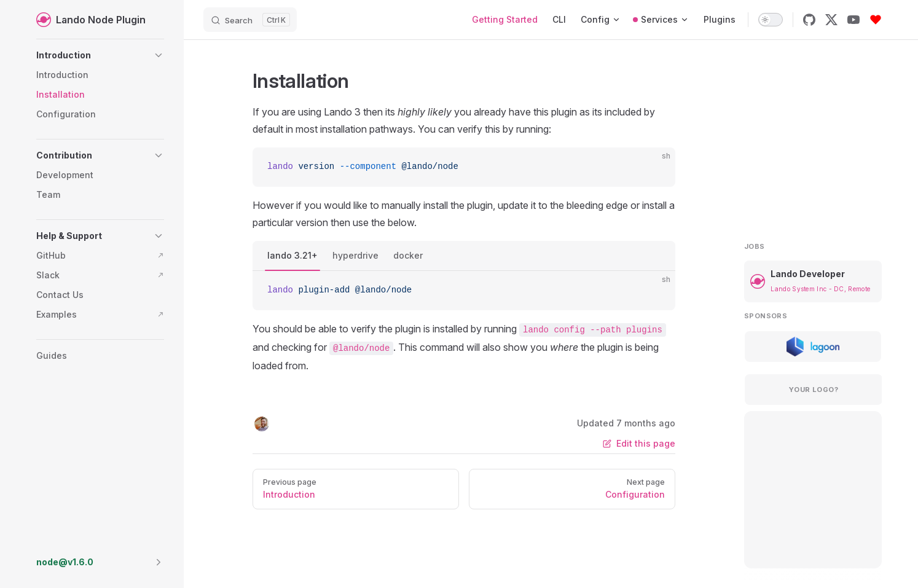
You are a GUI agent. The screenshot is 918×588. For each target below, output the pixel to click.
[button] (100, 55)
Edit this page (639, 443)
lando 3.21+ (292, 255)
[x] (831, 20)
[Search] (250, 20)
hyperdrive (355, 255)
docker (408, 255)
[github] (809, 20)
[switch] (771, 20)
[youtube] (853, 20)
